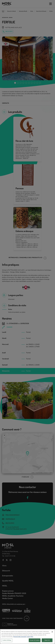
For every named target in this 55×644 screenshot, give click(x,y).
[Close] (52, 634)
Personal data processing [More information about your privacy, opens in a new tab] (20, 639)
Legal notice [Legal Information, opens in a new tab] (30, 639)
